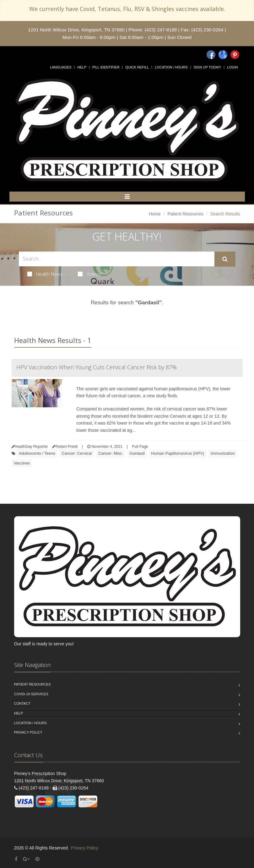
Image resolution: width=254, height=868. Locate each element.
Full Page (140, 447)
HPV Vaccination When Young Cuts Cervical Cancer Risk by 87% (97, 367)
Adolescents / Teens (37, 453)
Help (82, 67)
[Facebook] (211, 55)
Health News (45, 274)
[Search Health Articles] (117, 259)
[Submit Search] (225, 259)
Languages (61, 67)
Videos (89, 274)
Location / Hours (171, 67)
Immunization (223, 453)
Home (155, 214)
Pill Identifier (106, 67)
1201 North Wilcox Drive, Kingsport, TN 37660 (76, 30)
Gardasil (137, 453)
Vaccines (22, 463)
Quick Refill (137, 67)
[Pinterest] (235, 55)
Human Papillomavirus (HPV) (178, 453)
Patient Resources (185, 214)
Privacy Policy (28, 732)
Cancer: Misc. (111, 453)
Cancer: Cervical (77, 453)
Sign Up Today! (208, 67)
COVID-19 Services (31, 694)
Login (232, 67)
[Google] (223, 55)
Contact (22, 703)
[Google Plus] (26, 859)
